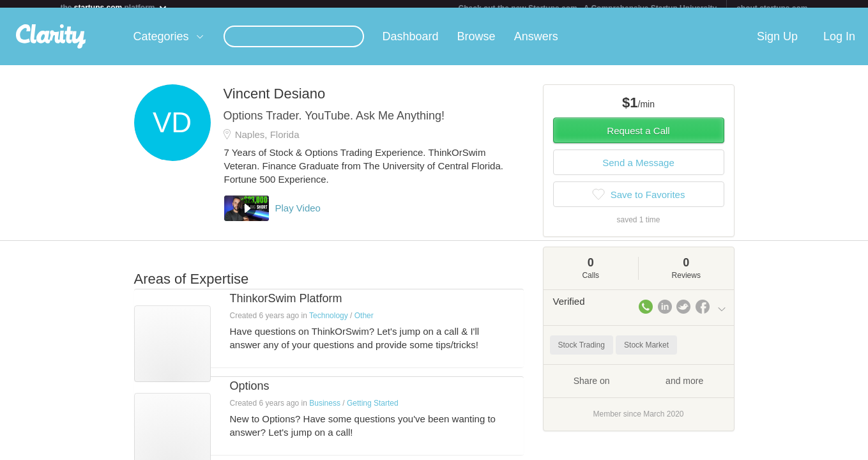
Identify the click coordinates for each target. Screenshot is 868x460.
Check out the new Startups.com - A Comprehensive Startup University (588, 8)
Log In (839, 44)
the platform (114, 7)
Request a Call (638, 138)
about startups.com (772, 8)
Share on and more (639, 388)
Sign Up (777, 44)
